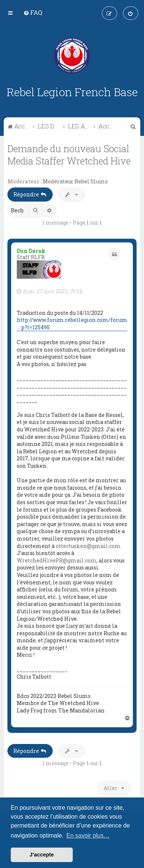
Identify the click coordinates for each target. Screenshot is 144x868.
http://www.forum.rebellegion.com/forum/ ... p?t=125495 (73, 324)
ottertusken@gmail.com (88, 546)
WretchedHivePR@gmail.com (57, 560)
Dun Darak (31, 251)
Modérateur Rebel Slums (75, 182)
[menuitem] (33, 12)
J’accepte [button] (42, 855)
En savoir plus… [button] (88, 836)
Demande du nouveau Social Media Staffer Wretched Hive (69, 155)
